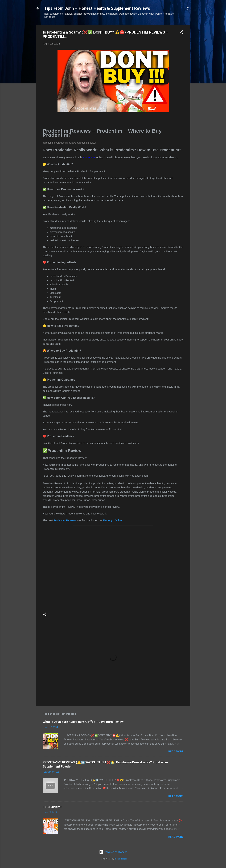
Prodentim (89, 157)
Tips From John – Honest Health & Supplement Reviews (97, 8)
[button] (181, 33)
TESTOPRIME (52, 807)
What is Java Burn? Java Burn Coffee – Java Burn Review (83, 722)
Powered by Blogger (113, 852)
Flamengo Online (112, 520)
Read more (176, 752)
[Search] (188, 9)
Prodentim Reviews (65, 520)
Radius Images (121, 859)
